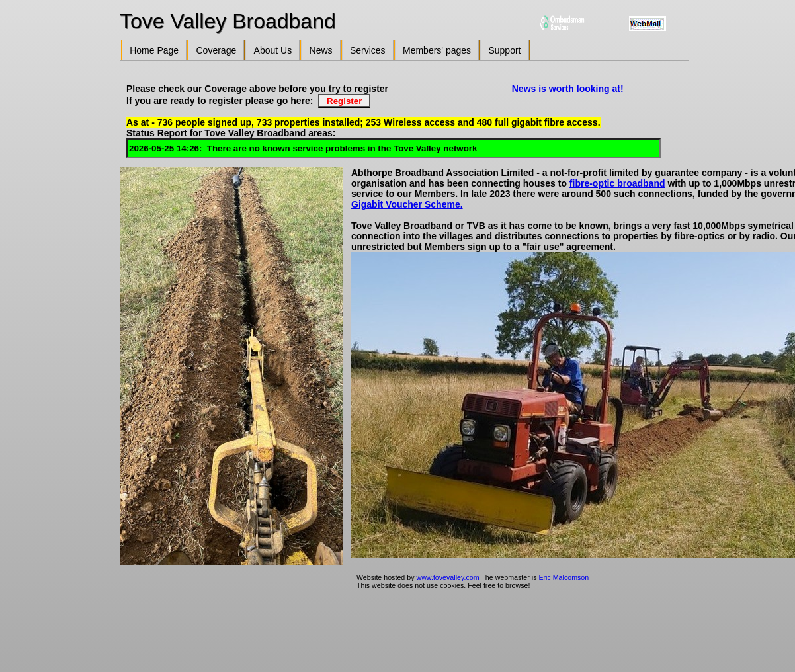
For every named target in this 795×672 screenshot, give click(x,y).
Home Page (154, 50)
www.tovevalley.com (447, 577)
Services (368, 50)
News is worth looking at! (568, 89)
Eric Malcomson (564, 577)
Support (504, 50)
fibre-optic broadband (617, 183)
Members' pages (437, 50)
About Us (273, 50)
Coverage (217, 50)
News (321, 50)
